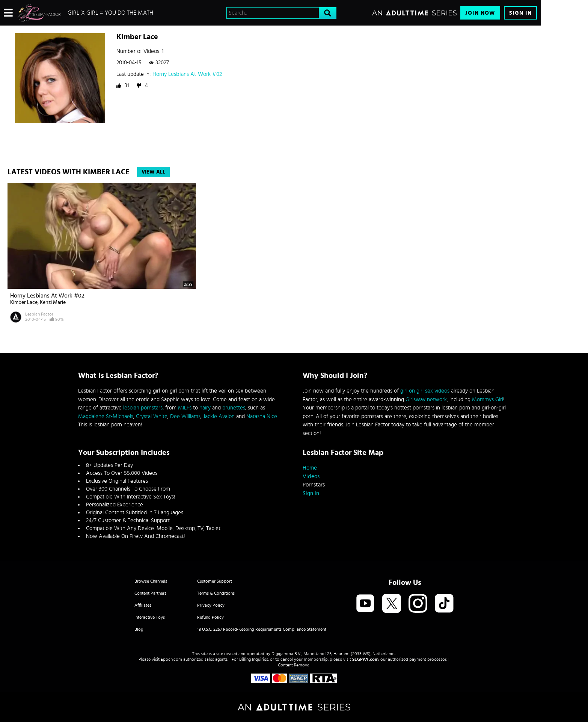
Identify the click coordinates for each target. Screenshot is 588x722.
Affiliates (143, 605)
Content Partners (150, 593)
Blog (139, 629)
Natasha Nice (262, 416)
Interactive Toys (150, 617)
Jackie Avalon (219, 416)
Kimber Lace (24, 302)
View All (153, 172)
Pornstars (314, 485)
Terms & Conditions (216, 593)
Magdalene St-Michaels (106, 416)
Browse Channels (151, 581)
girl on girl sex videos (425, 391)
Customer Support (215, 581)
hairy (205, 408)
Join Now (480, 13)
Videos (311, 477)
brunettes (234, 408)
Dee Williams (185, 416)
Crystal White (152, 416)
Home (310, 468)
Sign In (520, 13)
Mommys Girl (488, 400)
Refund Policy (210, 617)
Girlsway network (426, 400)
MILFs (185, 408)
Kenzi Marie (53, 302)
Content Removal (294, 665)
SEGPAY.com (365, 659)
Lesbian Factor (39, 314)
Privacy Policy (211, 605)
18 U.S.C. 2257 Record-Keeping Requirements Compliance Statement (262, 629)
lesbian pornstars (143, 408)
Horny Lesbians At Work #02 (187, 74)
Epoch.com (171, 659)
